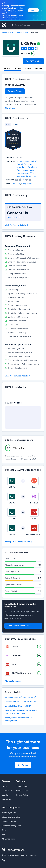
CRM (4, 830)
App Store (16, 184)
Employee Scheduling (26, 176)
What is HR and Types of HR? (18, 706)
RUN (14, 664)
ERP (4, 834)
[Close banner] (42, 10)
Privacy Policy (22, 786)
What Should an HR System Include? (21, 702)
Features (39, 68)
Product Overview (12, 68)
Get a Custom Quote (15, 217)
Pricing (28, 68)
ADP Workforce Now (22, 673)
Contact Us (7, 791)
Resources (7, 799)
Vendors (6, 795)
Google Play (27, 184)
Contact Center (9, 821)
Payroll (20, 164)
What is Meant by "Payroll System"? (21, 697)
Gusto (15, 646)
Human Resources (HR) (27, 161)
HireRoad (16, 655)
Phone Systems (9, 813)
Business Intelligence (11, 826)
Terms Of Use (22, 791)
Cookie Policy (22, 795)
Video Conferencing (11, 817)
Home (5, 786)
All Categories (8, 839)
